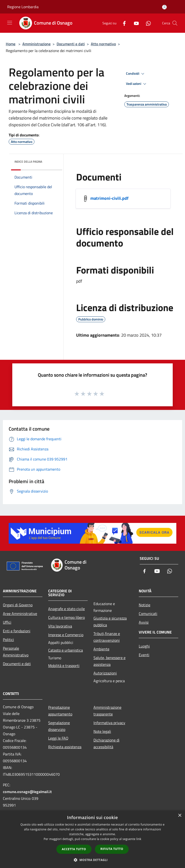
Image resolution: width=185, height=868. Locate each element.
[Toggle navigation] (10, 23)
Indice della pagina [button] (28, 162)
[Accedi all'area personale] (164, 7)
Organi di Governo (18, 605)
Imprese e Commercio (66, 635)
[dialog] (92, 839)
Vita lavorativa (60, 626)
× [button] (180, 816)
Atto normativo (103, 44)
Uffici (7, 622)
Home (11, 44)
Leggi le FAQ (58, 738)
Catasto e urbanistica (66, 650)
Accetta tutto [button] (74, 849)
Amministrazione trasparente (107, 711)
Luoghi (144, 646)
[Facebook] (122, 23)
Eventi (144, 655)
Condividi (136, 74)
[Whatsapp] (146, 23)
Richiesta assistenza (65, 747)
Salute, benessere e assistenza (109, 661)
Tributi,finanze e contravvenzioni (107, 637)
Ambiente (101, 649)
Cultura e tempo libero (66, 617)
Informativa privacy (109, 723)
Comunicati (148, 614)
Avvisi (144, 622)
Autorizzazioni (105, 673)
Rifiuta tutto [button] (112, 849)
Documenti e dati (71, 44)
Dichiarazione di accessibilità (106, 743)
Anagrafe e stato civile (66, 609)
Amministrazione (36, 44)
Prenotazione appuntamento (60, 711)
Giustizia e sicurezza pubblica (110, 621)
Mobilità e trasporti (64, 666)
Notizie (145, 605)
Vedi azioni (137, 84)
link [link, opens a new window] (139, 839)
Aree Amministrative (20, 614)
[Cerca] (175, 23)
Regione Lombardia (23, 7)
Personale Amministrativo (16, 652)
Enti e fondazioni (17, 631)
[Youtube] (134, 23)
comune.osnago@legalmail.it (27, 792)
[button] (92, 860)
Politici (8, 640)
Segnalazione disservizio (59, 726)
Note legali (102, 731)
